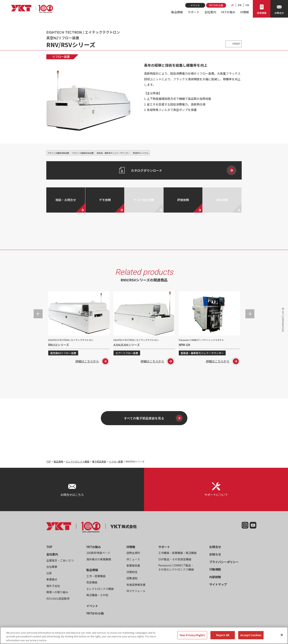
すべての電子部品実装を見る (152, 418)
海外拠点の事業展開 (99, 559)
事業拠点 (52, 579)
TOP (49, 461)
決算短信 (132, 572)
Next (250, 314)
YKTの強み (228, 12)
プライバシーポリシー (224, 562)
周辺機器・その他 (97, 595)
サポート (194, 12)
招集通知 (132, 578)
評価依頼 (183, 200)
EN (240, 5)
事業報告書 (133, 565)
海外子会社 (53, 586)
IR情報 (245, 12)
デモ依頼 (105, 200)
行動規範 (215, 569)
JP (232, 5)
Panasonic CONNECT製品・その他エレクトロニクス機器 (176, 567)
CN (247, 5)
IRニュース (133, 559)
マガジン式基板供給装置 (83, 153)
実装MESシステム (141, 153)
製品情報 (177, 12)
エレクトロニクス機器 (78, 461)
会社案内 (210, 12)
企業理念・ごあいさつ (60, 560)
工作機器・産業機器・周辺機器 (177, 553)
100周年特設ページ (98, 553)
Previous (38, 314)
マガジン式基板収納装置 (58, 153)
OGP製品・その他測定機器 (175, 559)
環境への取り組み (57, 592)
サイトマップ (218, 584)
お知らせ (215, 554)
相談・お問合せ (66, 200)
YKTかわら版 (216, 5)
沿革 (49, 573)
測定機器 (92, 582)
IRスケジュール (136, 591)
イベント (195, 5)
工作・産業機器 (96, 576)
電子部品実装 (99, 461)
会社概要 (52, 567)
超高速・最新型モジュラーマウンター (113, 153)
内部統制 (215, 577)
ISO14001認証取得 (58, 598)
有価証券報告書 (136, 585)
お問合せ (215, 547)
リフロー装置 (61, 57)
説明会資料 (133, 553)
